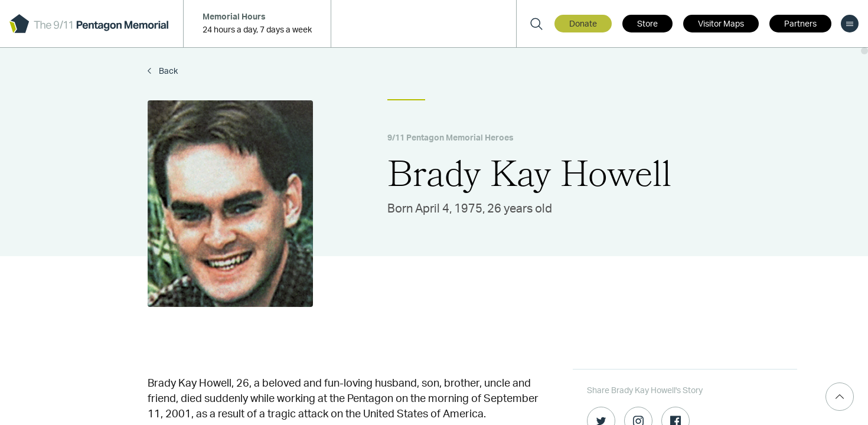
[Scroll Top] (840, 397)
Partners (800, 24)
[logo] (89, 24)
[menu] (850, 24)
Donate (583, 24)
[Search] (536, 24)
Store (647, 24)
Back (167, 71)
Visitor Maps (721, 24)
